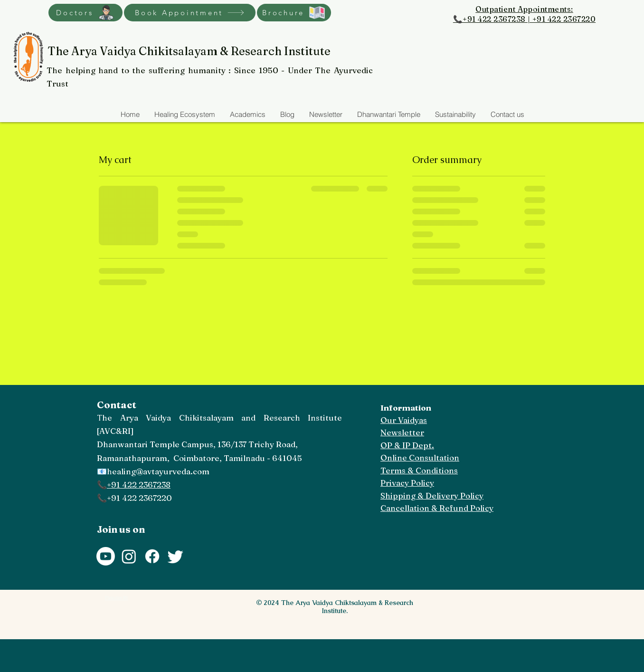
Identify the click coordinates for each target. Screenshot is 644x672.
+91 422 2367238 (139, 485)
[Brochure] (294, 13)
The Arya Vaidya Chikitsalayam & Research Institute (189, 51)
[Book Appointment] (190, 13)
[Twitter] (175, 556)
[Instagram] (129, 556)
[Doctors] (85, 13)
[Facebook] (152, 556)
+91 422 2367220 (139, 498)
